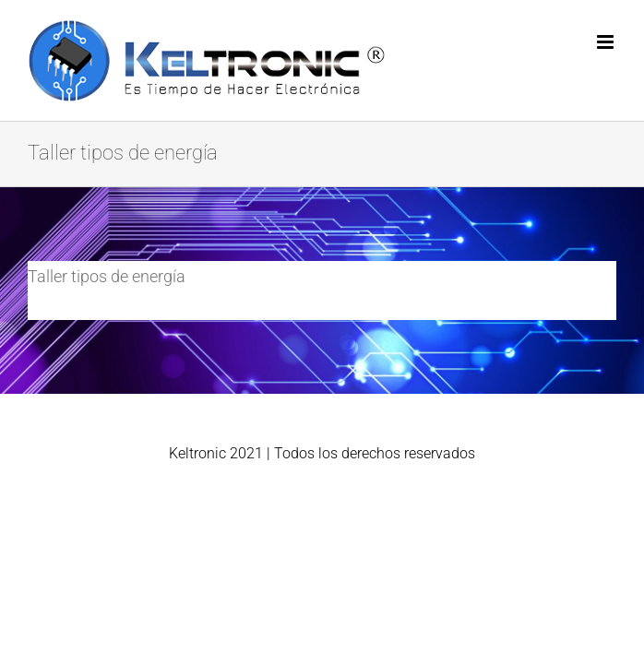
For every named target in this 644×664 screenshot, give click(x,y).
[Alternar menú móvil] (607, 42)
